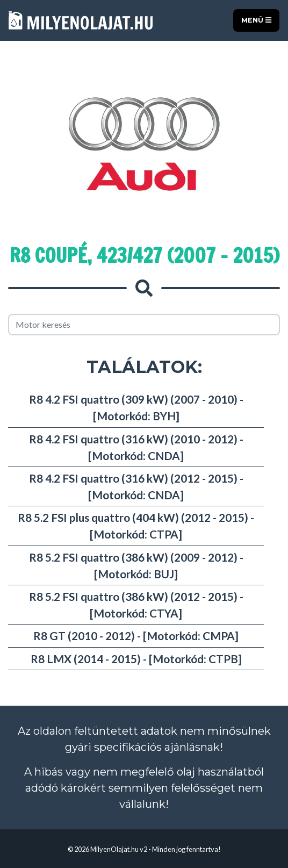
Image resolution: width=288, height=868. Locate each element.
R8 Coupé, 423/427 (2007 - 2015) (144, 256)
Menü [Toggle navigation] (256, 20)
